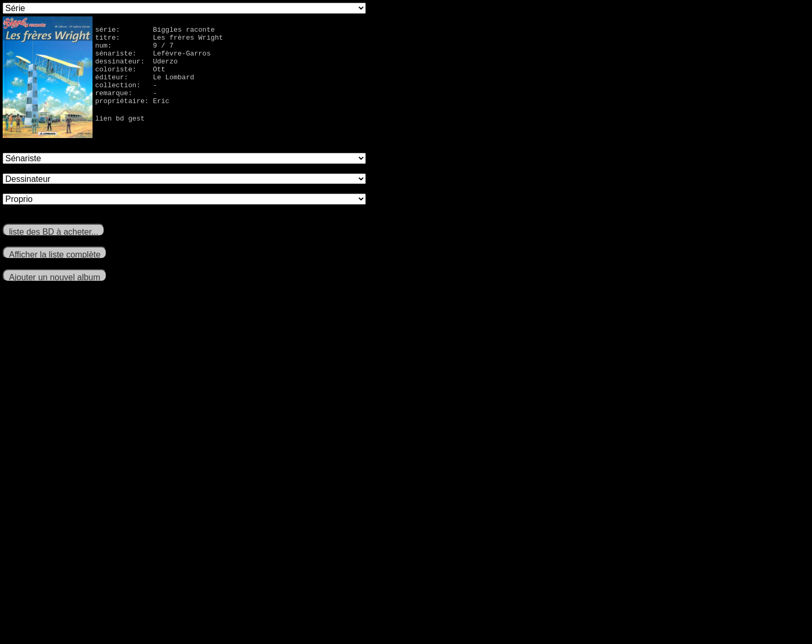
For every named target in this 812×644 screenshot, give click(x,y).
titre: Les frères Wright (159, 40)
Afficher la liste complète (55, 255)
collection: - (126, 97)
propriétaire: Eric (132, 116)
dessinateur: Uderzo (136, 69)
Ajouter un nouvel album (55, 277)
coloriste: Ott (130, 78)
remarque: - (126, 107)
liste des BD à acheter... (54, 232)
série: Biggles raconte (155, 31)
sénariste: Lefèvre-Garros (153, 59)
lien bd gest (120, 135)
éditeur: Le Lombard (145, 88)
